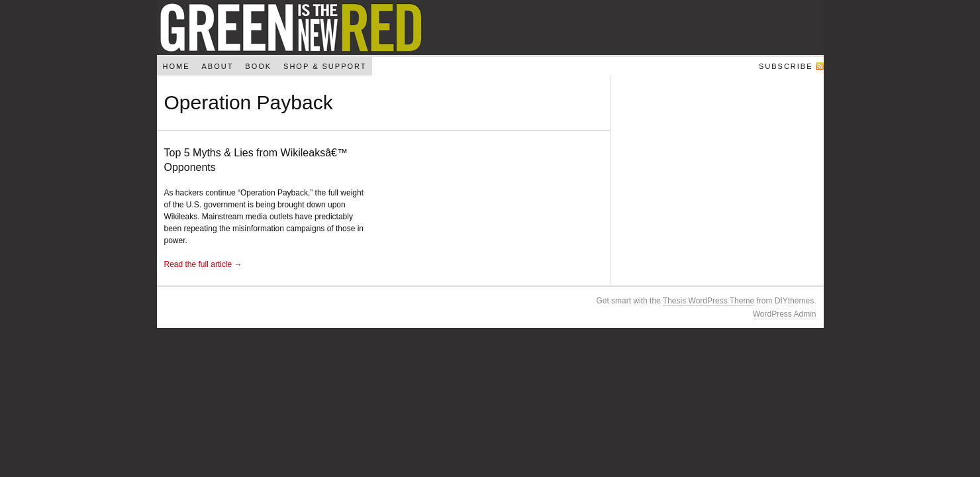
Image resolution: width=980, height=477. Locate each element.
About (217, 66)
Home (176, 66)
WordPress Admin (785, 314)
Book (258, 66)
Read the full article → (203, 264)
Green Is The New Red (490, 27)
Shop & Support (325, 66)
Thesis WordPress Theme (709, 301)
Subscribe (786, 66)
